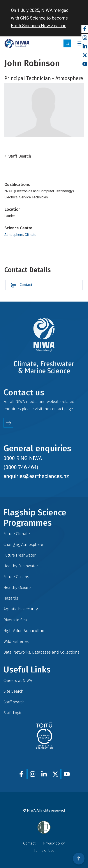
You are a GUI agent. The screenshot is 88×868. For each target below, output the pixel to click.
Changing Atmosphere (23, 544)
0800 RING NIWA (23, 458)
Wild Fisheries (16, 641)
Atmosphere (14, 235)
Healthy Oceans (18, 587)
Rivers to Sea (15, 620)
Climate (31, 235)
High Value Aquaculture (25, 631)
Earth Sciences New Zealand (39, 26)
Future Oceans (16, 577)
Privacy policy (54, 843)
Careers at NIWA (18, 680)
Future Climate (17, 534)
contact (57, 409)
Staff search (14, 702)
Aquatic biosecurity (21, 609)
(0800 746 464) (21, 467)
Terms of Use (44, 851)
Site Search (13, 691)
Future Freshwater (20, 555)
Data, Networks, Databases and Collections (41, 652)
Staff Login (13, 713)
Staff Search (20, 156)
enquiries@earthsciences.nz (36, 476)
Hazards (11, 598)
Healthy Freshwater (21, 566)
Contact (26, 285)
